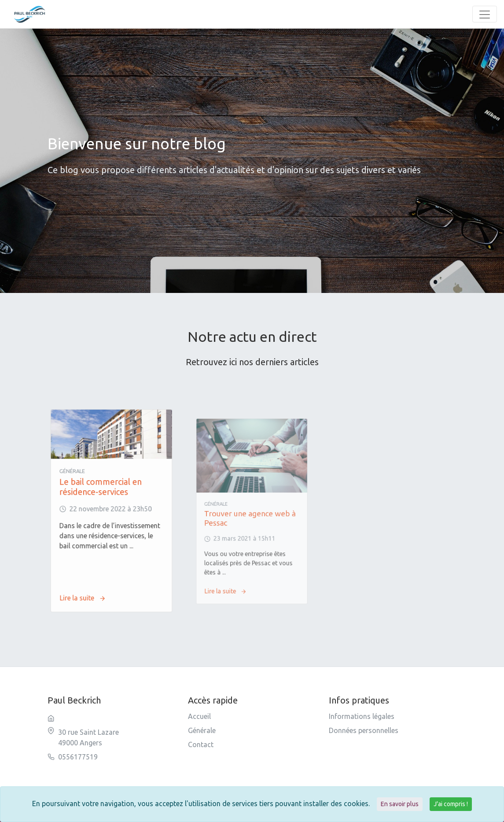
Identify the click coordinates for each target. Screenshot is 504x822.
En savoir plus (400, 804)
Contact (201, 744)
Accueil (199, 716)
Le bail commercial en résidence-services (104, 498)
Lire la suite (92, 570)
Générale (202, 730)
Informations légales (362, 716)
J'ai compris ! (451, 804)
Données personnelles (364, 730)
